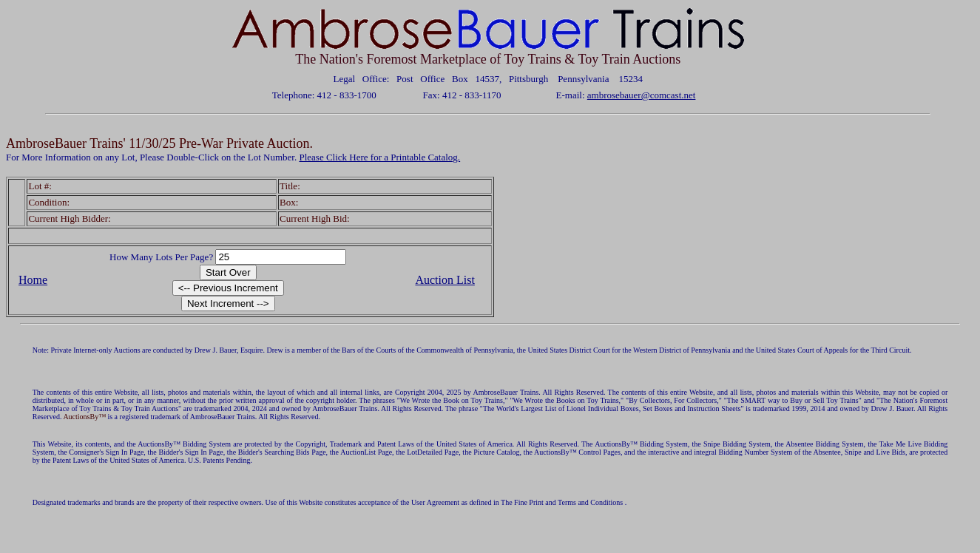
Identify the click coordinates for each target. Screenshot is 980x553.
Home (33, 280)
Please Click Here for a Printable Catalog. (379, 157)
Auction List (445, 280)
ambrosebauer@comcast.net (642, 95)
